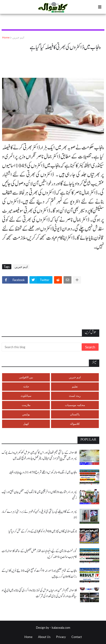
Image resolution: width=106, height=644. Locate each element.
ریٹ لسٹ (75, 396)
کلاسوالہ (75, 424)
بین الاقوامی (26, 377)
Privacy (61, 637)
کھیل (26, 424)
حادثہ (26, 386)
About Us (44, 637)
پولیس (26, 414)
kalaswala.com (61, 628)
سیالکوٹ (26, 396)
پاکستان (75, 414)
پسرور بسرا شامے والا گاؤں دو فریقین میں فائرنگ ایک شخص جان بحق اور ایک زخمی (39, 495)
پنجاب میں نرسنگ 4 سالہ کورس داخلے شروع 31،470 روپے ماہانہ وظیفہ (43, 472)
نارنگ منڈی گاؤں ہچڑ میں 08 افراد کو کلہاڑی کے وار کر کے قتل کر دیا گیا (43, 531)
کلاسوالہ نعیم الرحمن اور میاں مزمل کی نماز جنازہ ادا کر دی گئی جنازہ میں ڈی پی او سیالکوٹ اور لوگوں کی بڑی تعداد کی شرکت (39, 593)
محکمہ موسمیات (75, 405)
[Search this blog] (42, 347)
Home (6, 37)
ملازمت (26, 405)
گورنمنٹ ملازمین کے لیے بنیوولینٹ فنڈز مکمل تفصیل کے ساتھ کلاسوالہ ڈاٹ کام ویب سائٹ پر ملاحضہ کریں (39, 554)
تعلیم (75, 386)
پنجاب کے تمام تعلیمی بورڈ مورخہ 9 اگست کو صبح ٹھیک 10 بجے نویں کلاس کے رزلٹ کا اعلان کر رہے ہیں (39, 574)
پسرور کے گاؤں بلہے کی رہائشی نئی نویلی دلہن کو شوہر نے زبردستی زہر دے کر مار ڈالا (39, 515)
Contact (77, 637)
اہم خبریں (18, 37)
